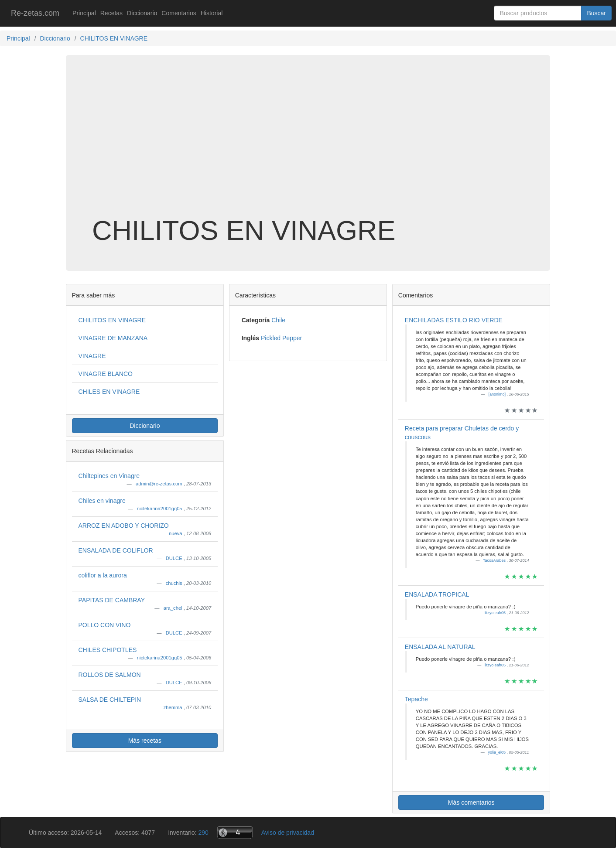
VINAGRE (92, 356)
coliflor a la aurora (103, 575)
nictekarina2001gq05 (160, 509)
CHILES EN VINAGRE (109, 392)
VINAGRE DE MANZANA (113, 338)
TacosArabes (495, 560)
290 (203, 833)
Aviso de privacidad (288, 833)
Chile (278, 320)
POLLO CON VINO (105, 625)
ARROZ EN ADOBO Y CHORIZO (124, 526)
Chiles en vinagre (102, 501)
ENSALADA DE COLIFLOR (116, 550)
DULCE (175, 558)
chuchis (175, 583)
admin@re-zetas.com (160, 484)
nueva (176, 533)
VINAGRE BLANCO (106, 374)
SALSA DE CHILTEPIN (110, 700)
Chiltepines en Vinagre (109, 476)
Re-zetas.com (35, 13)
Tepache (416, 699)
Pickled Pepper (281, 338)
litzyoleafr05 (496, 613)
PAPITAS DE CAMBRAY (112, 600)
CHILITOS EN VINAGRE (112, 320)
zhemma (174, 707)
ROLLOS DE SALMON (110, 675)
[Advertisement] (308, 146)
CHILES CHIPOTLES (108, 650)
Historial (212, 13)
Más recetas (145, 741)
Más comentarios (471, 802)
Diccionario (142, 13)
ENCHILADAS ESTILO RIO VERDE (454, 320)
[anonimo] (497, 394)
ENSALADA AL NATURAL (440, 647)
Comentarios (179, 13)
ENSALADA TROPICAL (437, 594)
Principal (84, 13)
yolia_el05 (497, 752)
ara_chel (174, 608)
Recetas (111, 13)
